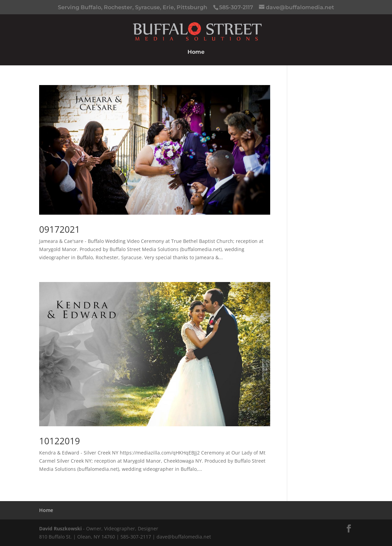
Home (196, 52)
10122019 (60, 441)
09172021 (60, 229)
